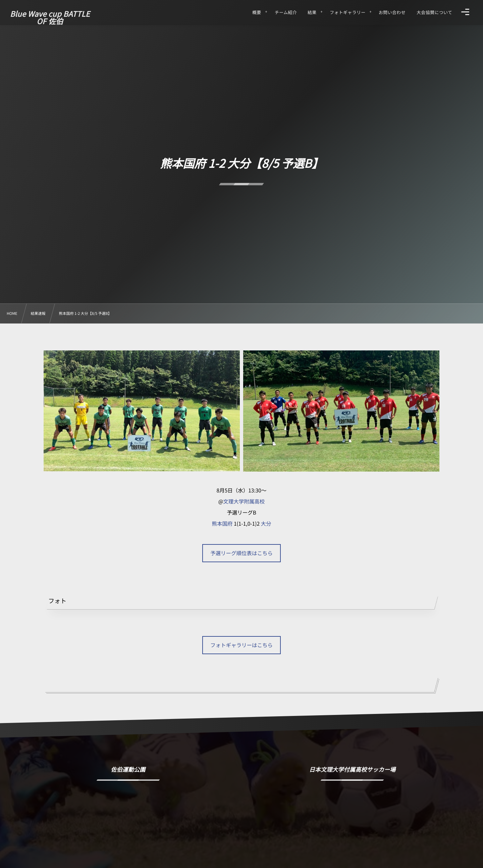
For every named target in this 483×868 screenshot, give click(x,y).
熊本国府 (222, 524)
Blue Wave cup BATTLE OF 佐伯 (50, 17)
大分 (266, 524)
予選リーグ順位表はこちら (241, 553)
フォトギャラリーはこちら (241, 645)
